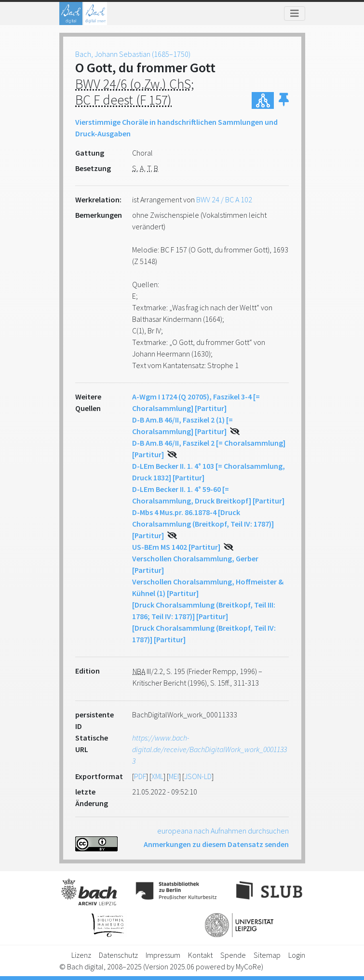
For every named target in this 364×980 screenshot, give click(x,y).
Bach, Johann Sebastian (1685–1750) (133, 54)
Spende (233, 955)
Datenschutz (118, 955)
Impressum (163, 955)
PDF (140, 776)
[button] (284, 100)
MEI (174, 776)
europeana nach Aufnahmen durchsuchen (223, 831)
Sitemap (267, 955)
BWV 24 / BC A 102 (224, 199)
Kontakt (200, 955)
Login (297, 955)
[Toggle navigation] (295, 13)
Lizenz (81, 955)
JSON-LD (198, 776)
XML (157, 776)
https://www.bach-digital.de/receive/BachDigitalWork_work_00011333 (209, 749)
